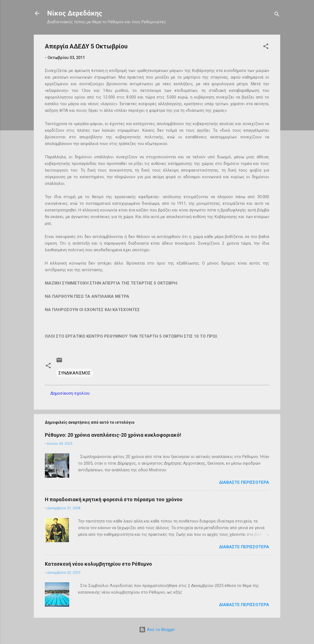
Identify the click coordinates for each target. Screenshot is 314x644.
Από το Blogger (157, 630)
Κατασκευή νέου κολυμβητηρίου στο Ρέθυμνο (98, 564)
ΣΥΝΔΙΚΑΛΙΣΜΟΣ (74, 373)
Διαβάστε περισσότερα (244, 482)
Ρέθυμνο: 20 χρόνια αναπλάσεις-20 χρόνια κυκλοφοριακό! (113, 435)
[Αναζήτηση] (277, 15)
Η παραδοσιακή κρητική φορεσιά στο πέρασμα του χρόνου (114, 499)
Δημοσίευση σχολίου (70, 393)
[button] (266, 47)
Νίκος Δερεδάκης (75, 13)
